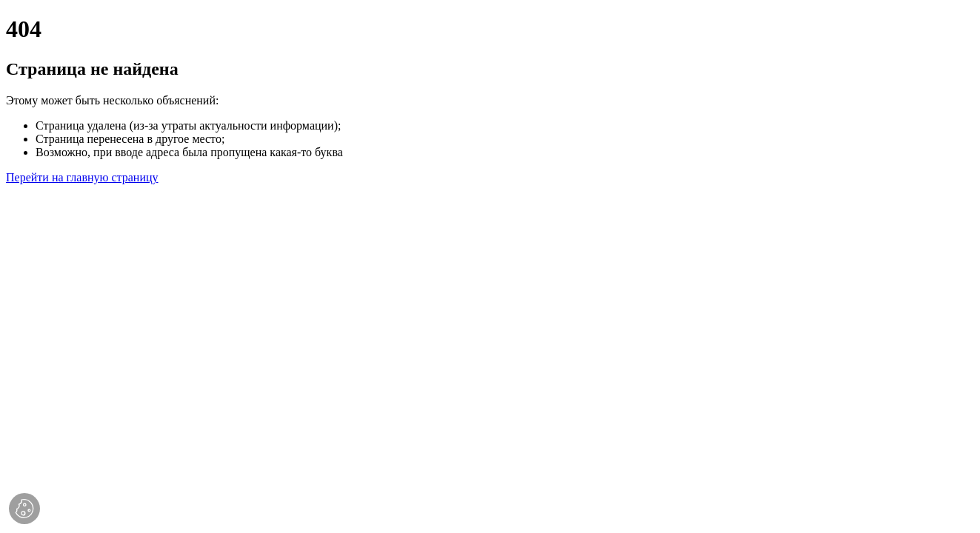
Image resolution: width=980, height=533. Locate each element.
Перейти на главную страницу (82, 177)
